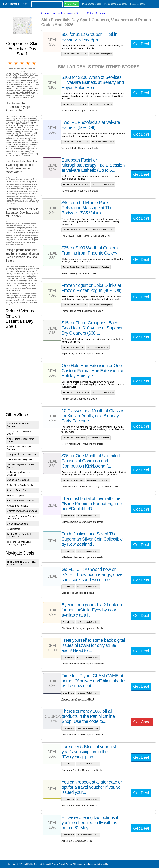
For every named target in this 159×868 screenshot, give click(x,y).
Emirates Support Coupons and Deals (80, 806)
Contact (46, 864)
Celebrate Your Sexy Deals (20, 459)
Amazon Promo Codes (18, 490)
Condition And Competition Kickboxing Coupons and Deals (91, 486)
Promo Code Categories (116, 4)
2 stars (16, 63)
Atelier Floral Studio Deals (20, 485)
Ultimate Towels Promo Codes (22, 511)
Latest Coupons (138, 4)
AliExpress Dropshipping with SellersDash (91, 864)
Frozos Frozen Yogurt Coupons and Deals (82, 311)
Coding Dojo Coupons (18, 480)
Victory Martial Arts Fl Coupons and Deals (82, 444)
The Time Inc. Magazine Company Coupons (19, 543)
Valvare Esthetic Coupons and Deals (80, 111)
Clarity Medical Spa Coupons (21, 454)
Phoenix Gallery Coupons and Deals (79, 273)
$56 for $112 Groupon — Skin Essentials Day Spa (22, 563)
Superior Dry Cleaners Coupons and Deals (83, 354)
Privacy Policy (58, 864)
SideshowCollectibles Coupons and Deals (82, 522)
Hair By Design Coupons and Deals (79, 399)
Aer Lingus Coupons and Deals (77, 841)
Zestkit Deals (13, 529)
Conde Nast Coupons (18, 524)
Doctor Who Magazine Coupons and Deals (83, 664)
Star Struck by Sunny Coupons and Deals (82, 628)
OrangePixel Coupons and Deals (78, 593)
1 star (10, 63)
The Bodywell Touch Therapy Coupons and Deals (86, 236)
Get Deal (141, 44)
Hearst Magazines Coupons (21, 501)
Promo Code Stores (92, 4)
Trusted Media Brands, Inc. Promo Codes (20, 535)
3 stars (22, 63)
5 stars (34, 63)
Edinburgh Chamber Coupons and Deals (82, 770)
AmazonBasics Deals (18, 506)
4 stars (28, 63)
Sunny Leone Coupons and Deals (78, 699)
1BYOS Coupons (16, 495)
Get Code (142, 722)
